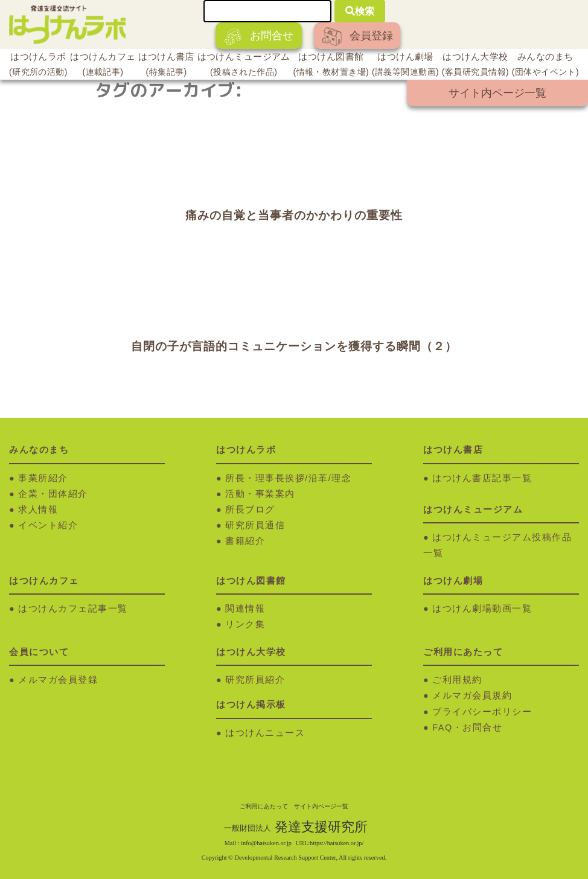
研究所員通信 (255, 525)
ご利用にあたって (264, 806)
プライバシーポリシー (482, 712)
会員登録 (357, 37)
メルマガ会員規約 (472, 695)
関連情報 (245, 609)
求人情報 (38, 510)
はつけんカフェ (103, 66)
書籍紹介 (245, 541)
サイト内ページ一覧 (497, 93)
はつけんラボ (38, 66)
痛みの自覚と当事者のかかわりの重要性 (294, 215)
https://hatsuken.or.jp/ (337, 843)
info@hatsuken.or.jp (266, 843)
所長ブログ (250, 510)
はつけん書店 (166, 66)
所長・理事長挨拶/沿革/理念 (288, 478)
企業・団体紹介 (53, 494)
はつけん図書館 (331, 66)
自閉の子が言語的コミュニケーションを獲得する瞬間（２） (294, 346)
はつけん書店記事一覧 (482, 478)
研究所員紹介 (255, 680)
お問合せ (259, 37)
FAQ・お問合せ (467, 727)
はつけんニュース (265, 733)
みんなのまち (545, 66)
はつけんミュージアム (244, 66)
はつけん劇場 (405, 66)
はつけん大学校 (475, 66)
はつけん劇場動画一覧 (482, 609)
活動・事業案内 (260, 494)
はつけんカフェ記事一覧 (73, 609)
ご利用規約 (457, 680)
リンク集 (245, 624)
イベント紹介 (48, 525)
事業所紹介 (43, 478)
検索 (360, 11)
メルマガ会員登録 (58, 680)
